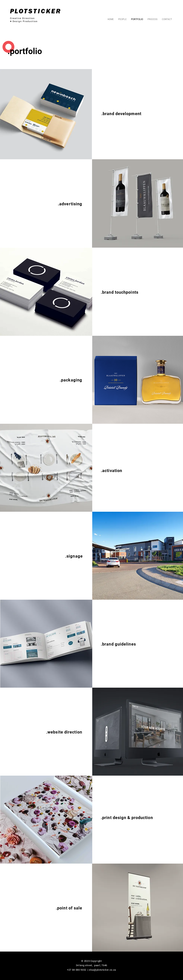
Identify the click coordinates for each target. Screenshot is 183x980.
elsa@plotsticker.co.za (103, 970)
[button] (46, 114)
